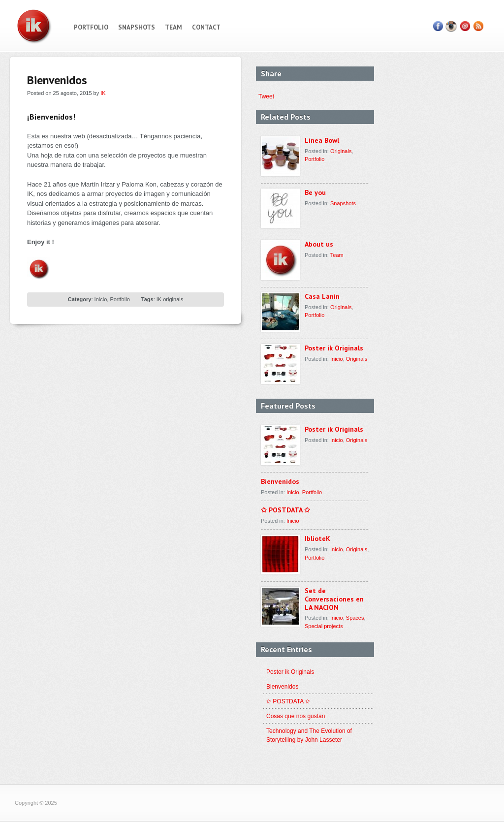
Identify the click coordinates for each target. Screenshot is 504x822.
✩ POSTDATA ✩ (285, 510)
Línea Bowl (322, 140)
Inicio (101, 299)
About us (319, 244)
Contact (206, 27)
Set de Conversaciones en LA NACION (334, 599)
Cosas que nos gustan (296, 716)
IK (103, 93)
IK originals (170, 299)
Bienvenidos (280, 481)
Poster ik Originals (334, 348)
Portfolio (91, 27)
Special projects (324, 626)
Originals (341, 151)
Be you (315, 192)
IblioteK (317, 538)
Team (173, 27)
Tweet (262, 96)
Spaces (355, 618)
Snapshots (137, 27)
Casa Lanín (322, 296)
